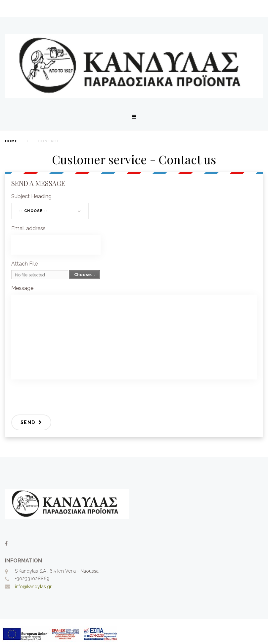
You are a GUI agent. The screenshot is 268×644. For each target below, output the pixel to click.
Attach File (24, 264)
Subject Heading (31, 196)
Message (22, 288)
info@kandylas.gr (33, 587)
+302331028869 (32, 579)
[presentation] (62, 397)
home (11, 141)
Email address (28, 228)
